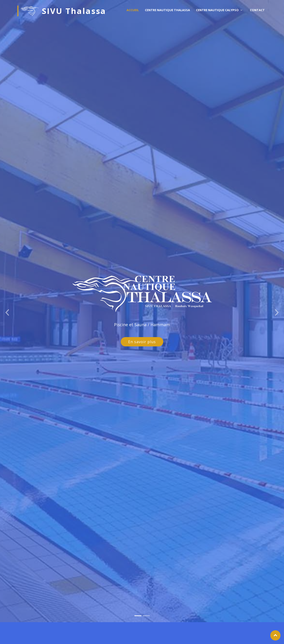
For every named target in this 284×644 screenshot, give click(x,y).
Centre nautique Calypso (217, 10)
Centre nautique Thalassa (167, 10)
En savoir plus (142, 335)
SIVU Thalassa (63, 11)
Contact (257, 10)
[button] (7, 304)
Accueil (133, 10)
